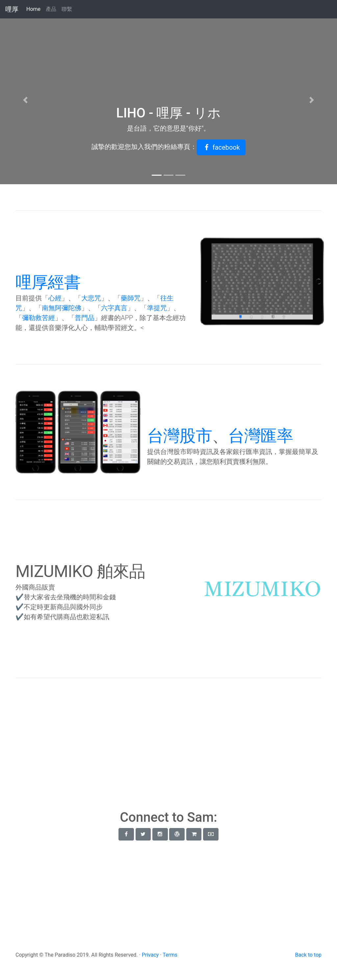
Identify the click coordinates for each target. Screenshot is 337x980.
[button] (221, 147)
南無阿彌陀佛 (62, 308)
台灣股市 (180, 436)
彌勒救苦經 (39, 318)
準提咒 (157, 308)
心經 (55, 298)
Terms (170, 955)
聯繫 (67, 9)
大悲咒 (91, 298)
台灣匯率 (260, 436)
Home (35, 9)
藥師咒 (131, 298)
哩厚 (12, 9)
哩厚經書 (48, 282)
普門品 (85, 318)
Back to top (308, 955)
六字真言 (114, 308)
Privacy (150, 955)
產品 (51, 9)
